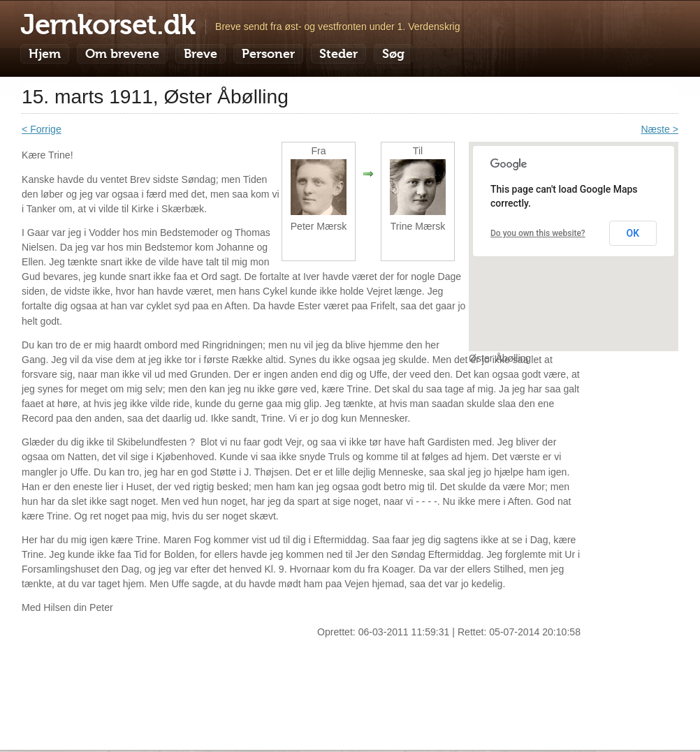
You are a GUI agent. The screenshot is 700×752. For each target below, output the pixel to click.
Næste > (659, 129)
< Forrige (42, 129)
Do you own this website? (538, 233)
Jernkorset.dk (108, 24)
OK (633, 233)
